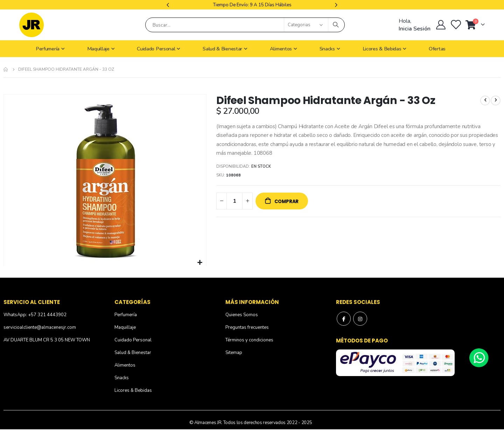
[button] (200, 263)
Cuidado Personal (133, 340)
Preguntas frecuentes (247, 327)
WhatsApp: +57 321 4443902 (35, 315)
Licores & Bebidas (133, 390)
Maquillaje (125, 327)
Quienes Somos (242, 315)
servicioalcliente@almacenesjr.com (40, 327)
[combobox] (245, 25)
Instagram (360, 319)
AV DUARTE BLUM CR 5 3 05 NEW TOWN (47, 340)
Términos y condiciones (249, 340)
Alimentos (125, 365)
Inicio (6, 69)
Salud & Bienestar (133, 353)
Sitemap (234, 353)
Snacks (122, 378)
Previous (169, 5)
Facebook (344, 319)
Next (335, 5)
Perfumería (126, 315)
